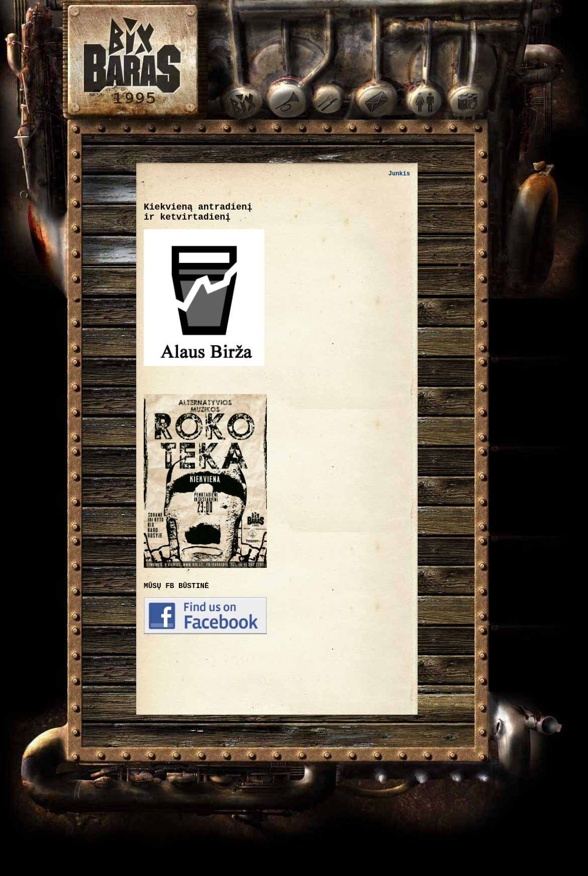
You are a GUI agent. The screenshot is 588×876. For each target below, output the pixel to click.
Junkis (399, 174)
